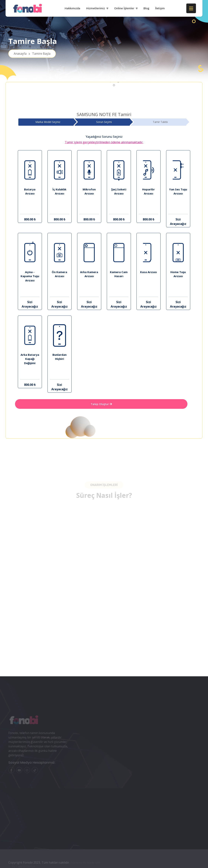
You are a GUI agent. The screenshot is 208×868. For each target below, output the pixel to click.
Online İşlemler (124, 8)
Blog (146, 8)
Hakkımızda (72, 8)
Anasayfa (32, 54)
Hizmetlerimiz (96, 8)
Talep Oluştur (101, 404)
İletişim (160, 8)
